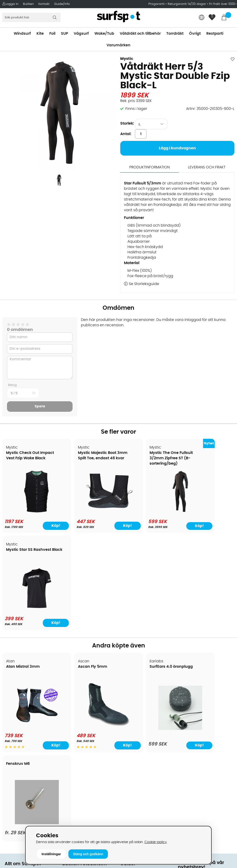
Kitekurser (14, 755)
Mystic (127, 59)
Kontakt (44, 4)
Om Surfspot (16, 685)
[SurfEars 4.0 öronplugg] (148, 632)
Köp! (45, 526)
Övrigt (195, 34)
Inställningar (51, 854)
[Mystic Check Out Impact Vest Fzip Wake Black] (30, 512)
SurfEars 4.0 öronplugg (146, 570)
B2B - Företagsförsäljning (28, 734)
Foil (52, 34)
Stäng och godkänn (88, 854)
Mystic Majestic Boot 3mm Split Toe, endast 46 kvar (86, 458)
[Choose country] (202, 18)
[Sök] (31, 17)
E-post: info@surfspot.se (86, 825)
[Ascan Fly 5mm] (89, 629)
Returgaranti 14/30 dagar (187, 4)
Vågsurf (81, 34)
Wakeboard (131, 706)
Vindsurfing (131, 685)
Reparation (15, 748)
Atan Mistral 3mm (23, 570)
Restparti (215, 34)
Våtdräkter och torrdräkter (145, 720)
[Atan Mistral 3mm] (30, 629)
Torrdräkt (175, 34)
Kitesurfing (130, 692)
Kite (40, 34)
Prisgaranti (157, 4)
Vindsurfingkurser (21, 762)
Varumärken (118, 45)
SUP (65, 34)
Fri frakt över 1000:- (223, 4)
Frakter (11, 713)
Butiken (28, 4)
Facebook (187, 784)
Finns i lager (136, 109)
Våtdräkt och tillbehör (140, 34)
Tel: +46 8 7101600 (79, 818)
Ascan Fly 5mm (80, 570)
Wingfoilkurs (16, 769)
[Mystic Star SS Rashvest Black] (207, 512)
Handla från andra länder (28, 720)
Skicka (225, 728)
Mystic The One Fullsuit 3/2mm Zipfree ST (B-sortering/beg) (146, 458)
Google (185, 761)
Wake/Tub (104, 34)
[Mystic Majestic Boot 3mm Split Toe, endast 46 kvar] (89, 512)
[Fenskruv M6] (207, 628)
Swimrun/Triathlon (137, 727)
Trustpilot (186, 807)
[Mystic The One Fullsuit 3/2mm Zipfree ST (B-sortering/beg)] (148, 512)
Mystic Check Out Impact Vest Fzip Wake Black (28, 458)
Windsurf (22, 34)
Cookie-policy (156, 842)
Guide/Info (62, 4)
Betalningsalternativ (23, 706)
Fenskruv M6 (194, 565)
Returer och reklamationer (29, 727)
